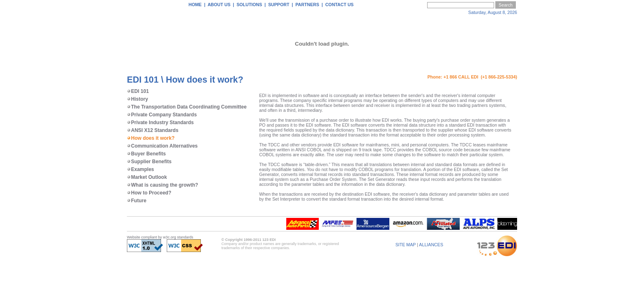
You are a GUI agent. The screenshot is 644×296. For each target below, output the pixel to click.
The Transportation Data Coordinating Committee (187, 107)
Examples (140, 169)
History (137, 99)
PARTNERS (307, 5)
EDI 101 (138, 91)
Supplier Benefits (149, 162)
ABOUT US (219, 5)
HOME (195, 5)
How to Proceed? (149, 193)
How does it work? (151, 138)
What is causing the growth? (162, 185)
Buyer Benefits (146, 154)
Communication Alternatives (162, 146)
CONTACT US (339, 5)
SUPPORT (279, 5)
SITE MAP (406, 245)
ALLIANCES (431, 245)
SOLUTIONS (249, 5)
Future (137, 201)
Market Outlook (147, 177)
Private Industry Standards (160, 123)
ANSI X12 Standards (153, 130)
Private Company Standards (162, 115)
